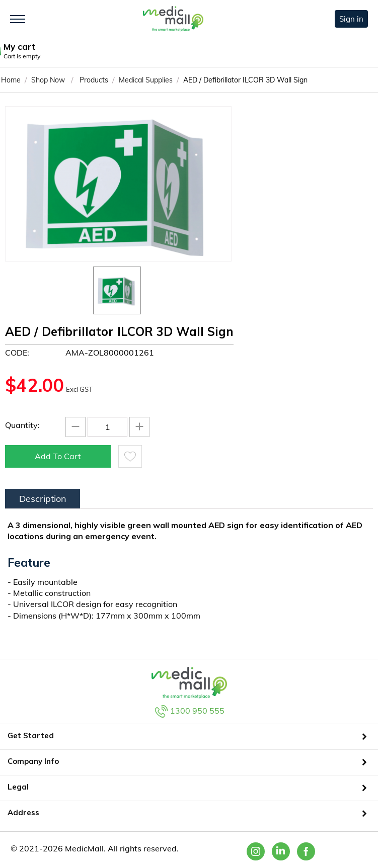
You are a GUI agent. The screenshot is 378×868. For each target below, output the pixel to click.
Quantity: (22, 425)
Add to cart (58, 456)
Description (43, 499)
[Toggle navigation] (18, 19)
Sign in (351, 19)
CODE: (17, 353)
